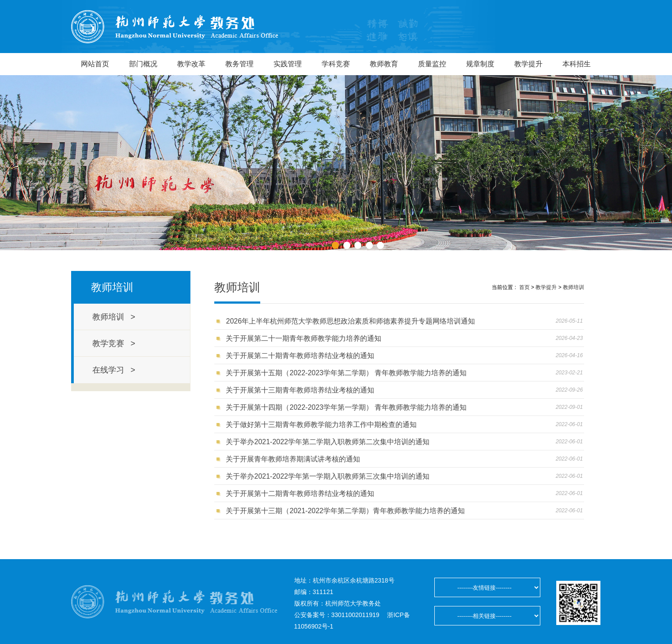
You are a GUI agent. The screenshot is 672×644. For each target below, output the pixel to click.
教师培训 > (114, 317)
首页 (524, 287)
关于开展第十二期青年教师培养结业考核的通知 (300, 493)
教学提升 (528, 64)
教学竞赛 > (114, 343)
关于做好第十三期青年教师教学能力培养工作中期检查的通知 (321, 425)
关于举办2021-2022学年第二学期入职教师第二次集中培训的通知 (328, 442)
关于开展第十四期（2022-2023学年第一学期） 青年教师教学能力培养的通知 (346, 407)
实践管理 (288, 64)
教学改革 (191, 64)
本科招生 (577, 64)
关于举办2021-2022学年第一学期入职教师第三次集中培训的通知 (328, 476)
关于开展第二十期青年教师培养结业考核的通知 (300, 356)
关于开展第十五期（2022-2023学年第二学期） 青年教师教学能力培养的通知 (346, 373)
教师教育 (384, 64)
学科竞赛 (336, 64)
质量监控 (432, 64)
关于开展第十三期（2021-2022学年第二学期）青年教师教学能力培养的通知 (345, 511)
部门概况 (143, 64)
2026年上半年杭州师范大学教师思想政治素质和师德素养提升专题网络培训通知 (350, 321)
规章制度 (480, 64)
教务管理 (239, 64)
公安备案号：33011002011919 (337, 615)
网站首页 (95, 64)
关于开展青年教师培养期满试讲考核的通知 (293, 459)
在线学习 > (114, 370)
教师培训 (573, 287)
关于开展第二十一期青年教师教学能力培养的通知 (304, 338)
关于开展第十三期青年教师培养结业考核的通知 (300, 390)
